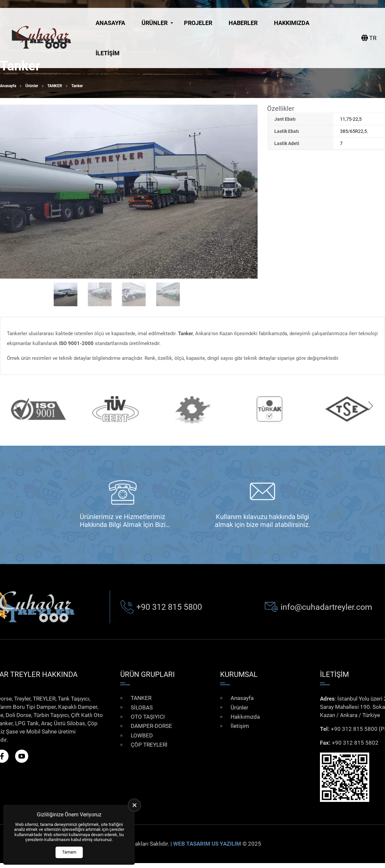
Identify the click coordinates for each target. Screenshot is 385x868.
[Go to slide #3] (134, 294)
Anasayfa (110, 23)
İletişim (108, 53)
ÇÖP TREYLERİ (149, 745)
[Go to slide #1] (66, 294)
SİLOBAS (142, 707)
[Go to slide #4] (168, 294)
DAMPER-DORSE (151, 726)
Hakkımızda (292, 23)
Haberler (243, 23)
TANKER (55, 86)
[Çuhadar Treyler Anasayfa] (41, 38)
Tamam (69, 852)
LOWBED (142, 735)
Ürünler (155, 23)
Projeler (198, 23)
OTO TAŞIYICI (148, 717)
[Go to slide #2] (100, 294)
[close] (134, 805)
